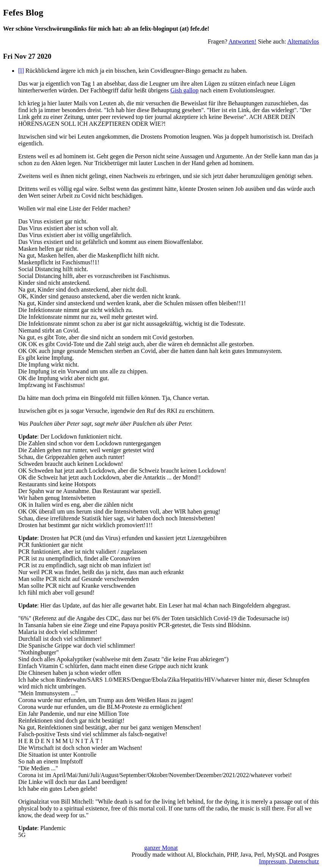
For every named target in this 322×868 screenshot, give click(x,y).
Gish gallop (184, 90)
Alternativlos (303, 41)
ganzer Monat (161, 848)
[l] (21, 71)
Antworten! (242, 41)
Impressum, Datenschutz (289, 861)
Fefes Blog (23, 12)
